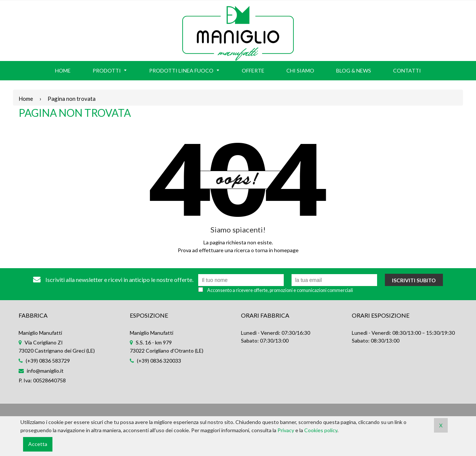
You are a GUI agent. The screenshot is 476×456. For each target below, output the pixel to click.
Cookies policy (321, 430)
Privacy (286, 430)
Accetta (38, 444)
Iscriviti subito (414, 280)
